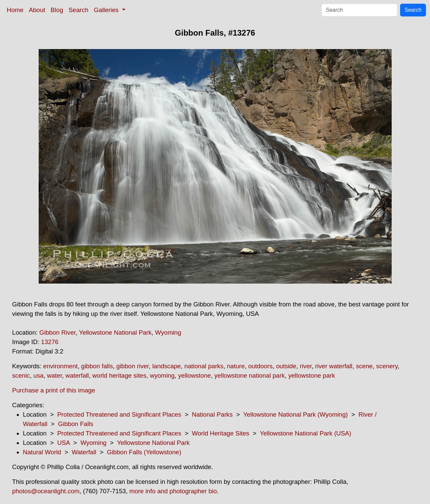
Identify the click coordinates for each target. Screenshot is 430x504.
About (37, 10)
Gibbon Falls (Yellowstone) (144, 452)
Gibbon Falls (76, 424)
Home (15, 10)
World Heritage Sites (221, 433)
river (306, 366)
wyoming (162, 375)
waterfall (77, 375)
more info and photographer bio (173, 491)
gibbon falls (97, 366)
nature (236, 366)
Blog (57, 10)
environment (60, 366)
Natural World (42, 452)
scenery (387, 366)
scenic (21, 375)
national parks (204, 366)
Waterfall (84, 452)
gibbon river (132, 366)
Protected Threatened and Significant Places (119, 414)
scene (364, 366)
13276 (50, 342)
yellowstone (194, 375)
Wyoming (168, 332)
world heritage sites (120, 375)
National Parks (212, 414)
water (55, 375)
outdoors (260, 366)
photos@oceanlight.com (46, 491)
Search (79, 10)
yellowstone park (311, 375)
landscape (167, 366)
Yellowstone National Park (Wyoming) (295, 414)
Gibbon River (57, 332)
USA (63, 443)
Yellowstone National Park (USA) (306, 433)
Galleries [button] (107, 10)
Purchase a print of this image (54, 390)
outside (286, 366)
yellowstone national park (250, 375)
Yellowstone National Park (115, 332)
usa (38, 375)
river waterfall (334, 366)
